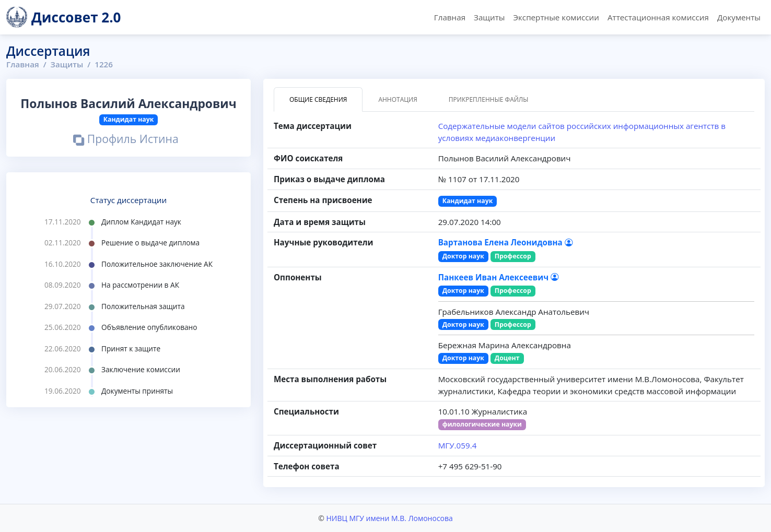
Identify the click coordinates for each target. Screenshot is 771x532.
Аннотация (398, 99)
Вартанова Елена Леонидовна (505, 242)
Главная (450, 17)
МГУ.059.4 (458, 445)
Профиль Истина (126, 140)
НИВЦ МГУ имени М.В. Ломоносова (389, 518)
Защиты (489, 17)
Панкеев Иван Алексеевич (498, 277)
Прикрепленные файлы (489, 99)
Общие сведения (318, 99)
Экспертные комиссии (556, 17)
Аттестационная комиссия (658, 17)
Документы (739, 17)
